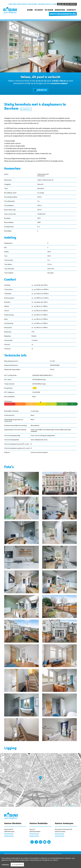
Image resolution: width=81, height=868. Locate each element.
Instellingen (5, 865)
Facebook (36, 842)
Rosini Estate (44, 4)
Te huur (49, 10)
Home (30, 10)
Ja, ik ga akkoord (17, 865)
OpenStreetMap (70, 806)
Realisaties (22, 4)
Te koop (39, 10)
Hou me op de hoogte (67, 4)
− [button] (3, 759)
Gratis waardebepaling (63, 14)
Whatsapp (32, 842)
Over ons (12, 4)
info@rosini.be (9, 836)
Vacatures (33, 4)
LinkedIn (49, 842)
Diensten (60, 10)
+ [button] (3, 756)
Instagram (40, 842)
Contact (71, 10)
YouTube (45, 842)
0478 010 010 (9, 834)
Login (54, 4)
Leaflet (57, 806)
